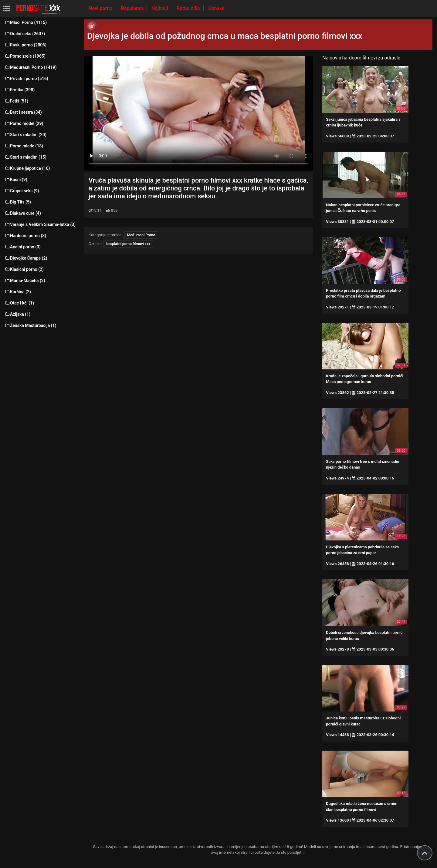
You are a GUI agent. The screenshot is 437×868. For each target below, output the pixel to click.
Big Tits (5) (18, 202)
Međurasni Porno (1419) (31, 67)
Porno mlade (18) (24, 146)
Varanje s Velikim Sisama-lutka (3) (40, 224)
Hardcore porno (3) (25, 236)
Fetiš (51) (16, 101)
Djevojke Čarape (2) (26, 258)
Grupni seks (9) (22, 191)
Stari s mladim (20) (25, 135)
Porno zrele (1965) (25, 56)
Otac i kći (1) (19, 303)
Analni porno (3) (23, 247)
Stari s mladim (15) (25, 157)
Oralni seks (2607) (25, 34)
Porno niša (189, 8)
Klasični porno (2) (24, 269)
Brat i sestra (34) (23, 112)
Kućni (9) (16, 180)
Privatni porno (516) (26, 79)
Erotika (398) (20, 90)
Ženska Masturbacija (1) (30, 325)
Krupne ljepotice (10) (27, 168)
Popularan (132, 8)
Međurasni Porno (141, 235)
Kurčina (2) (18, 292)
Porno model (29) (24, 123)
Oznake (216, 8)
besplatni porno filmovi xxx (128, 244)
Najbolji (160, 8)
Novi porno (101, 8)
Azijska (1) (17, 314)
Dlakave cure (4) (23, 213)
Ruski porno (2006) (25, 45)
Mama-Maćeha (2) (25, 281)
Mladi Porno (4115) (26, 22)
